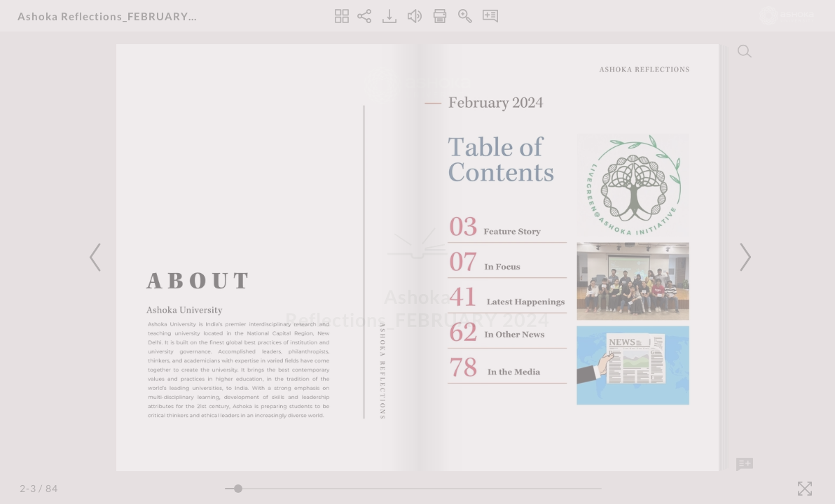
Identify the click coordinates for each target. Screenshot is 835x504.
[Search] (745, 51)
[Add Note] (745, 465)
